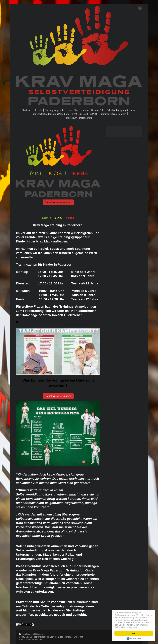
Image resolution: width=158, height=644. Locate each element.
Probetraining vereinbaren (58, 202)
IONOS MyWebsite (27, 640)
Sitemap (39, 634)
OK (134, 633)
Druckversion (27, 634)
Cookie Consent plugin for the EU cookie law (134, 638)
